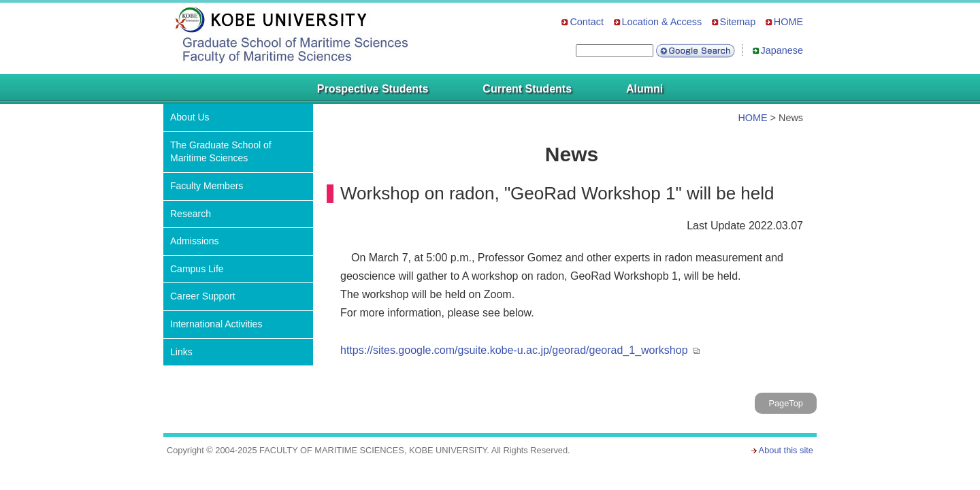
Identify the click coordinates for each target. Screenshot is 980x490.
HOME (788, 22)
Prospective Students (373, 89)
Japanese (782, 50)
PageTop (786, 403)
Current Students (527, 89)
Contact (587, 22)
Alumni (644, 89)
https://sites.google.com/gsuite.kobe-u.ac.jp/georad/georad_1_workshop (514, 350)
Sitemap (738, 22)
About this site (786, 450)
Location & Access (662, 22)
